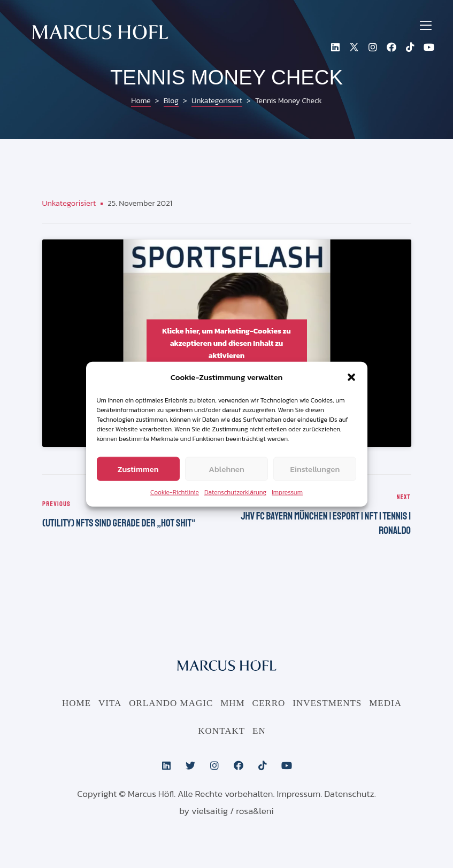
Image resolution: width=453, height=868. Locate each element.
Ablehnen (226, 468)
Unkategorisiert (69, 203)
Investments (327, 704)
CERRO (269, 704)
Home (76, 704)
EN (259, 731)
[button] (351, 377)
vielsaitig (210, 811)
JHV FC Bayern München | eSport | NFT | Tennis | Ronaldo (322, 516)
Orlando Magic (171, 704)
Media (385, 704)
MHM (233, 704)
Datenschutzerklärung (235, 492)
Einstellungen (315, 468)
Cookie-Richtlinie (175, 492)
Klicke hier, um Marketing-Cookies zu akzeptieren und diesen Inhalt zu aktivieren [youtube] (226, 343)
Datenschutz (349, 794)
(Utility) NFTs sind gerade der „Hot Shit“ (132, 516)
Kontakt (221, 731)
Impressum (287, 492)
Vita (110, 704)
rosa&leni (255, 811)
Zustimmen (138, 468)
